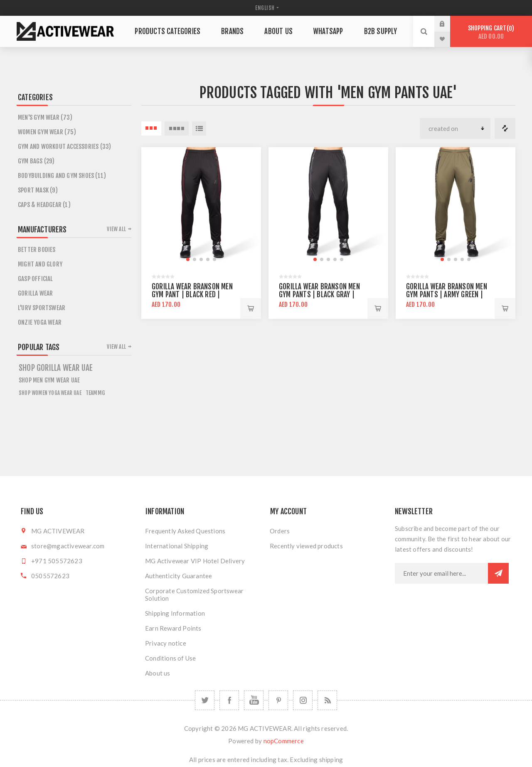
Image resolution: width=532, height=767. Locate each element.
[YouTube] (254, 700)
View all (116, 229)
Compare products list (505, 128)
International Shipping (177, 546)
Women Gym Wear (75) (47, 132)
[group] (201, 207)
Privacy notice (166, 643)
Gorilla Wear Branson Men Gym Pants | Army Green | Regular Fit (447, 295)
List (199, 128)
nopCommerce (284, 741)
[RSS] (327, 700)
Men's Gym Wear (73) (45, 117)
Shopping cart (491, 32)
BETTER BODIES (37, 250)
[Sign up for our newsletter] (441, 573)
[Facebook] (229, 700)
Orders (280, 531)
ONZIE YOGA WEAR (40, 322)
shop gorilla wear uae (56, 368)
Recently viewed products (306, 546)
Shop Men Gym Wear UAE (49, 380)
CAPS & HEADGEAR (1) (44, 205)
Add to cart (251, 308)
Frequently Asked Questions (185, 531)
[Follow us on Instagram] (303, 700)
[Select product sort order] (455, 128)
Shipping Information (175, 613)
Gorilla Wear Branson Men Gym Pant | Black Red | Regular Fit (192, 295)
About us (158, 673)
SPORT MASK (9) (38, 190)
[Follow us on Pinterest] (278, 700)
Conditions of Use (170, 658)
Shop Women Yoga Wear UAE (50, 393)
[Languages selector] (266, 8)
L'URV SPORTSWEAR (42, 308)
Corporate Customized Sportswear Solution (194, 594)
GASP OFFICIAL (36, 279)
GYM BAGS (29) (36, 161)
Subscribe (498, 573)
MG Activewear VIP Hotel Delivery (195, 561)
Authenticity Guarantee (179, 576)
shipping (331, 760)
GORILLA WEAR (35, 293)
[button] (188, 259)
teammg (95, 393)
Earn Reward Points (173, 628)
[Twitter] (205, 700)
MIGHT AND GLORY (40, 264)
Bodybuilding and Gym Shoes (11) (62, 176)
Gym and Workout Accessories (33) (64, 147)
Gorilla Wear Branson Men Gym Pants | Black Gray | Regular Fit (319, 295)
